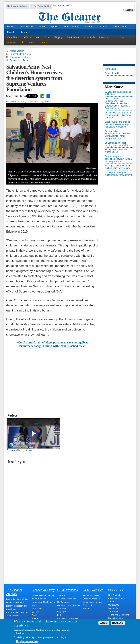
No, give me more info (27, 641)
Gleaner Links (116, 590)
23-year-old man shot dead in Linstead (118, 93)
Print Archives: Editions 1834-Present (17, 614)
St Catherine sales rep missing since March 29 (116, 144)
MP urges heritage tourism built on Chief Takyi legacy (118, 167)
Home (11, 26)
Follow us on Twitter (20, 60)
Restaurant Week (91, 595)
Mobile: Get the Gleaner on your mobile (43, 597)
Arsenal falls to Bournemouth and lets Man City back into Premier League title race (118, 135)
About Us (113, 602)
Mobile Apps (12, 6)
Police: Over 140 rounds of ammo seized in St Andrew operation (118, 115)
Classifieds (90, 37)
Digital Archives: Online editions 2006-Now (17, 601)
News (42, 26)
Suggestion (114, 608)
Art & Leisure (73, 37)
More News (110, 69)
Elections (104, 37)
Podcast (32, 42)
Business (90, 26)
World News (12, 37)
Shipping (58, 37)
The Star (61, 595)
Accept (104, 623)
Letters (104, 26)
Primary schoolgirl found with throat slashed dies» (52, 346)
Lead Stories (27, 26)
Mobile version (17, 51)
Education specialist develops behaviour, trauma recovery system (118, 159)
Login (33, 6)
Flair (122, 37)
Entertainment (71, 26)
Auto (38, 37)
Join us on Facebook (20, 57)
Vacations (11, 42)
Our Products (115, 595)
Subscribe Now (45, 6)
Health (11, 32)
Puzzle (35, 615)
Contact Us (114, 605)
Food (47, 37)
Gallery (35, 612)
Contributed (91, 168)
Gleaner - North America (69, 605)
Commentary (121, 26)
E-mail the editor (113, 73)
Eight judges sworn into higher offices (116, 151)
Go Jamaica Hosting (92, 602)
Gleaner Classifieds (67, 599)
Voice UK (62, 612)
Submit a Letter (116, 618)
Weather (87, 609)
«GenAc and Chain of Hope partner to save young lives (52, 343)
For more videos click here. (20, 450)
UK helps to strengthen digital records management (118, 174)
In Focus (27, 37)
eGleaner (24, 6)
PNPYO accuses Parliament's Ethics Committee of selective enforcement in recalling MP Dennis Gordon (118, 104)
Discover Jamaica (91, 599)
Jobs (22, 42)
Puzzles (44, 42)
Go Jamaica (63, 602)
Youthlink (62, 609)
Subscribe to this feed (20, 54)
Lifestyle (26, 32)
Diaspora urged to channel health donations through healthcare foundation (118, 124)
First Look (87, 605)
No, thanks (118, 623)
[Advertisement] (52, 375)
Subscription (114, 611)
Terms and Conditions (119, 615)
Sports (54, 26)
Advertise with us (116, 598)
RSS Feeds (37, 609)
